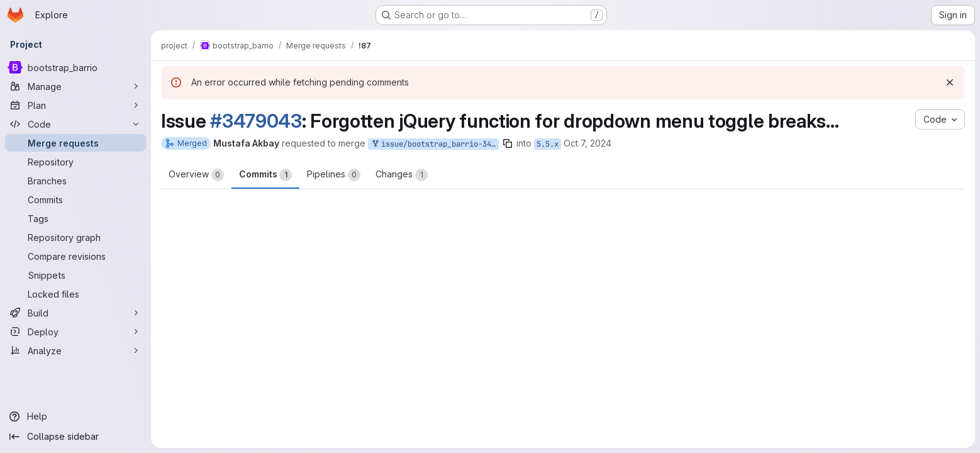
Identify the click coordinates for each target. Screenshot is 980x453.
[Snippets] (75, 275)
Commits (265, 175)
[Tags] (75, 218)
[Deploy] (75, 332)
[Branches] (75, 181)
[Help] (75, 417)
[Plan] (75, 105)
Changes (402, 175)
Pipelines (334, 175)
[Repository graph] (75, 237)
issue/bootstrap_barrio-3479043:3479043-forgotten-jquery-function (435, 144)
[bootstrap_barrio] (75, 67)
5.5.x (548, 144)
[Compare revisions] (75, 256)
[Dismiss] (950, 82)
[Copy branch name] (508, 143)
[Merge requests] (75, 143)
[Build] (75, 313)
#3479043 (256, 121)
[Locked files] (75, 294)
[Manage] (75, 86)
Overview (196, 175)
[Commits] (75, 199)
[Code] (75, 124)
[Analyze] (75, 350)
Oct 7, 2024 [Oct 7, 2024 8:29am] (587, 143)
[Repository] (75, 162)
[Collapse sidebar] (75, 437)
